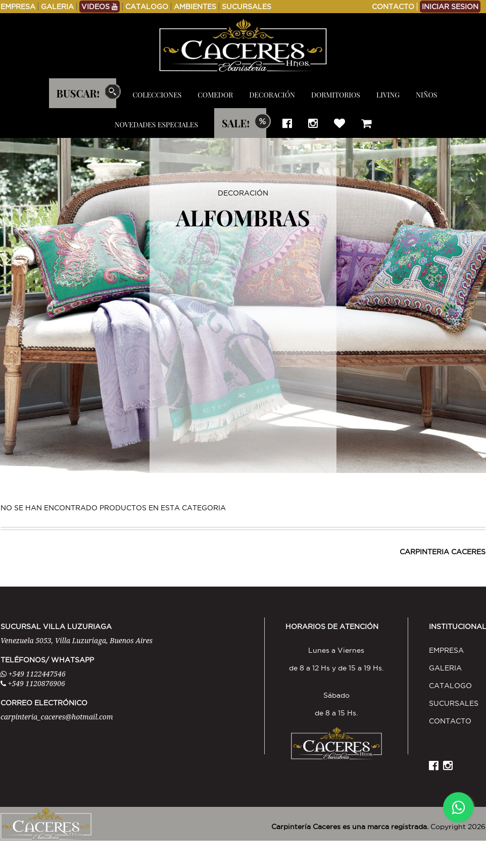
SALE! (236, 123)
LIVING (388, 95)
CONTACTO (393, 7)
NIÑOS (426, 95)
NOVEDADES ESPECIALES (156, 125)
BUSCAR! (78, 93)
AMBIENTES (195, 7)
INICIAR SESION (450, 7)
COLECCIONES (157, 95)
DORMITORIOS (336, 95)
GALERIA (57, 7)
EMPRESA (18, 7)
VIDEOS (100, 7)
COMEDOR (215, 95)
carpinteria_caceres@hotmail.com (57, 717)
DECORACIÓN (272, 95)
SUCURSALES (247, 7)
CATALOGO (147, 7)
